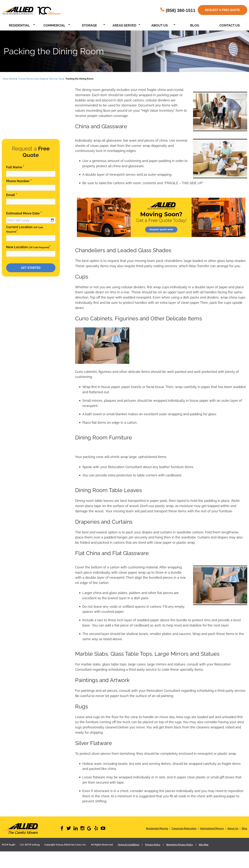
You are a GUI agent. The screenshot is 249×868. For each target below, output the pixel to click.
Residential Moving (157, 828)
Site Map (204, 845)
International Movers (212, 828)
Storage (89, 25)
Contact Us (230, 25)
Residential (19, 25)
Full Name (15, 167)
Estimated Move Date (24, 213)
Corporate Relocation (184, 828)
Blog (195, 25)
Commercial (54, 25)
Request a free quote (222, 10)
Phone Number (19, 181)
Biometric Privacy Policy (180, 845)
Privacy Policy (153, 845)
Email (12, 195)
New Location (28, 247)
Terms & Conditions (128, 845)
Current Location (25, 229)
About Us (160, 25)
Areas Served (124, 25)
